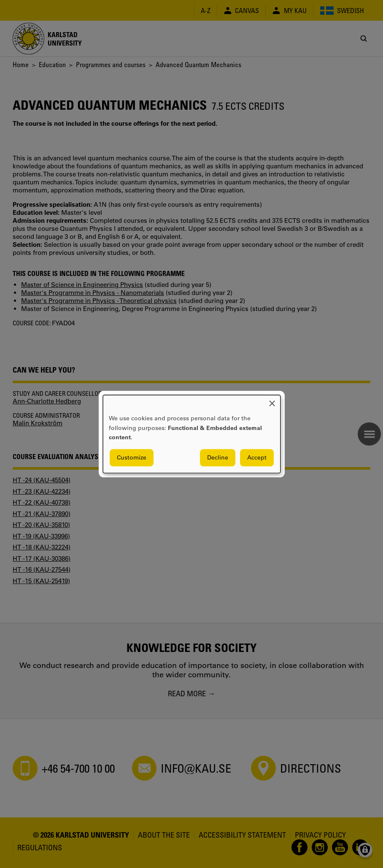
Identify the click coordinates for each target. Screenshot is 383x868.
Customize (132, 457)
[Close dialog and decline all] (272, 400)
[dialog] (192, 434)
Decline (218, 457)
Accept (257, 457)
